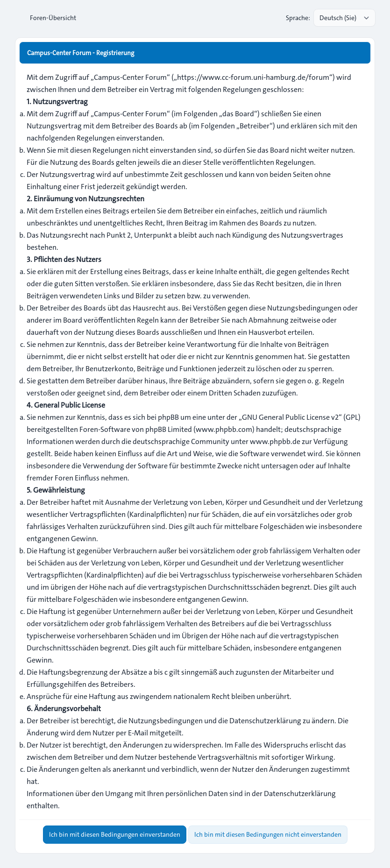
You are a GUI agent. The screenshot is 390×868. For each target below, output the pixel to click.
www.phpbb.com (224, 429)
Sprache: (298, 18)
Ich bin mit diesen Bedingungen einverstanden (115, 834)
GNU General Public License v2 (290, 417)
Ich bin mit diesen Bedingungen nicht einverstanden (268, 834)
